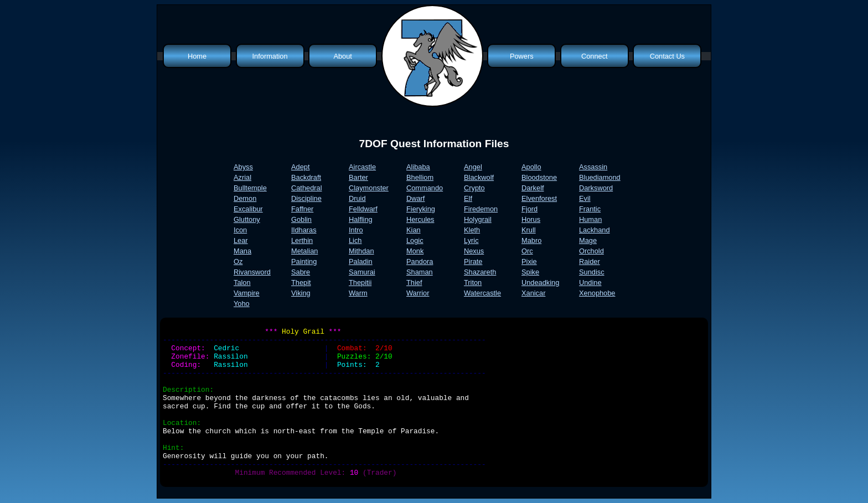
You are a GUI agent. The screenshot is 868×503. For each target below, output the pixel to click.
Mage (588, 240)
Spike (530, 272)
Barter (358, 177)
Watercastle (482, 293)
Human (590, 219)
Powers (522, 56)
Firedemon (481, 209)
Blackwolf (479, 177)
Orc (527, 251)
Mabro (531, 240)
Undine (590, 282)
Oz (238, 261)
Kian (414, 230)
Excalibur (248, 209)
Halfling (361, 219)
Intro (356, 230)
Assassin (593, 167)
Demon (245, 198)
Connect (595, 56)
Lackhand (595, 230)
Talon (242, 282)
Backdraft (306, 177)
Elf (468, 198)
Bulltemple (250, 188)
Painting (304, 261)
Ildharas (304, 230)
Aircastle (362, 167)
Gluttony (247, 219)
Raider (590, 261)
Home (197, 56)
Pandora (420, 261)
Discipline (306, 198)
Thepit (301, 282)
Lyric (471, 240)
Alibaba (418, 167)
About (342, 56)
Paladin (361, 261)
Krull (529, 230)
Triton (473, 282)
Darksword (596, 188)
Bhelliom (420, 177)
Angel (473, 167)
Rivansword (252, 272)
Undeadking (540, 282)
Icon (240, 230)
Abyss (243, 167)
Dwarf (415, 198)
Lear (241, 240)
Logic (415, 240)
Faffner (302, 209)
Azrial (242, 177)
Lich (355, 240)
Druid (357, 198)
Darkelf (533, 188)
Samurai (362, 272)
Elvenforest (539, 198)
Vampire (247, 293)
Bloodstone (539, 177)
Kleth (472, 230)
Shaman (420, 272)
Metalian (304, 251)
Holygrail (478, 219)
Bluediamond (600, 177)
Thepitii (360, 282)
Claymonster (369, 188)
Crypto (474, 188)
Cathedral (307, 188)
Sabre (301, 272)
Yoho (242, 304)
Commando (425, 188)
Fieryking (421, 209)
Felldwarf (363, 209)
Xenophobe (597, 293)
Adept (300, 167)
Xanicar (533, 293)
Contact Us (667, 56)
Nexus (474, 251)
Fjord (529, 209)
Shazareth (480, 272)
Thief (414, 282)
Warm (358, 293)
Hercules (420, 219)
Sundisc (592, 272)
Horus (531, 219)
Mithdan (361, 251)
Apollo (531, 167)
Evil (585, 198)
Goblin (301, 219)
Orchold (591, 251)
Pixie (529, 261)
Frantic (590, 209)
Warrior (418, 293)
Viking (301, 293)
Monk (415, 251)
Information (270, 56)
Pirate (473, 261)
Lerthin (302, 240)
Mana (242, 251)
